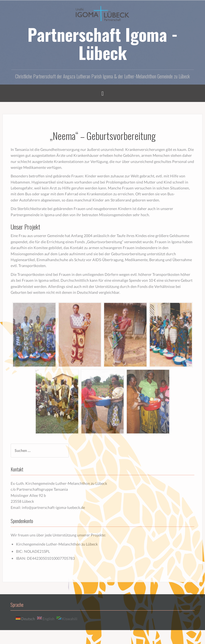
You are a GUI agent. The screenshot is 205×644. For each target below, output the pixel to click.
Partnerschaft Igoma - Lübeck (103, 43)
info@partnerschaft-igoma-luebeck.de (53, 507)
